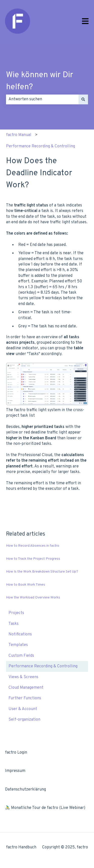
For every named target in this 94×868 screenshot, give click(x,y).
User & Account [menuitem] (23, 709)
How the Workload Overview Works (33, 598)
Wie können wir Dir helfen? (40, 81)
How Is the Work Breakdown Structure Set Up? (42, 572)
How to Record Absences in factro (33, 546)
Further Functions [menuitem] (25, 698)
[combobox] (42, 99)
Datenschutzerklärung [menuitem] (25, 790)
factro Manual (19, 135)
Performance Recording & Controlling (40, 146)
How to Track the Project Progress (33, 559)
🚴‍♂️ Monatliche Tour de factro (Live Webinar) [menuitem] (45, 808)
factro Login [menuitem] (16, 753)
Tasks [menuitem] (14, 624)
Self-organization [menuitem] (24, 720)
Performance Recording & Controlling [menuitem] (43, 666)
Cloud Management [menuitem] (26, 688)
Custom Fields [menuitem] (21, 656)
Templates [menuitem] (18, 645)
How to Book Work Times (26, 585)
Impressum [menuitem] (15, 771)
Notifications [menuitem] (20, 634)
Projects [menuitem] (16, 613)
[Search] (83, 99)
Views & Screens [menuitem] (23, 677)
